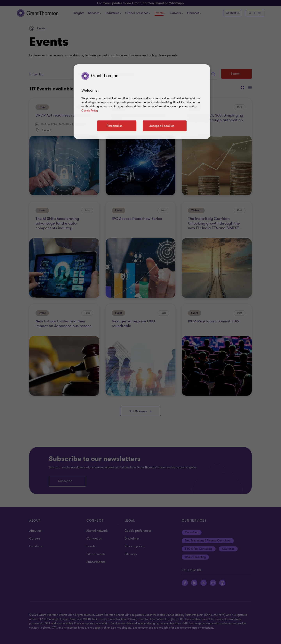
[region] (142, 102)
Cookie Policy (90, 111)
